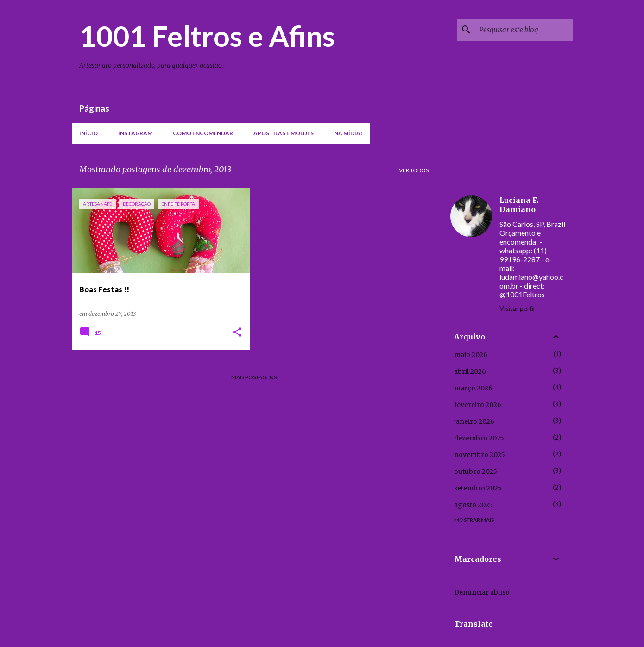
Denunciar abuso (482, 592)
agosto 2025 (474, 505)
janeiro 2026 (474, 421)
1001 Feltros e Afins (207, 36)
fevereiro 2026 (478, 405)
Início (88, 133)
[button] (237, 333)
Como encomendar (203, 133)
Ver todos (414, 170)
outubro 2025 (476, 471)
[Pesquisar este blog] (524, 30)
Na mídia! (348, 133)
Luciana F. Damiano (519, 205)
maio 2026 (471, 355)
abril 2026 (470, 371)
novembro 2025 (480, 455)
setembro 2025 (478, 488)
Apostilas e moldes (284, 133)
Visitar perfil (517, 308)
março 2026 (473, 388)
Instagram (135, 133)
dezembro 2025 (479, 438)
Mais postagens (254, 377)
